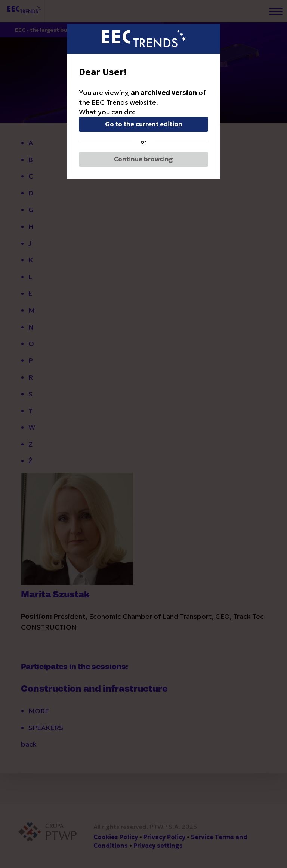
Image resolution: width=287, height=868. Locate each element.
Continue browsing (143, 159)
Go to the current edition (144, 124)
